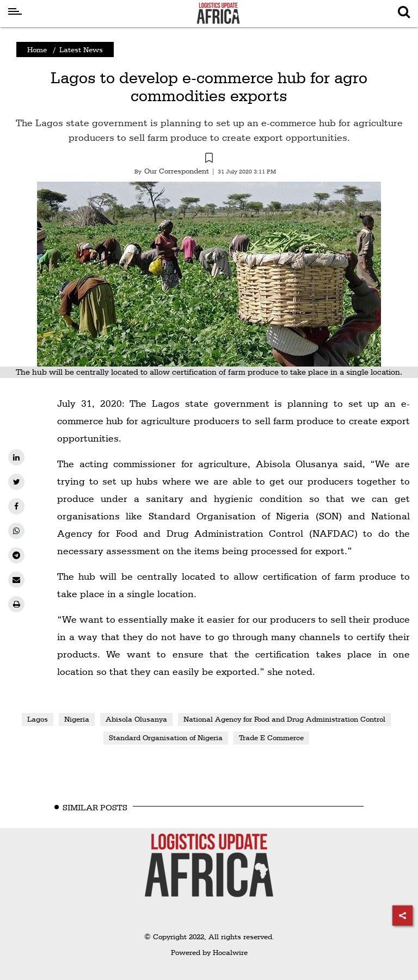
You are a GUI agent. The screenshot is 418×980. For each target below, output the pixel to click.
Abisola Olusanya (136, 719)
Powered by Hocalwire (209, 952)
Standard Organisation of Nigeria (166, 737)
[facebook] (16, 506)
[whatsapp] (16, 531)
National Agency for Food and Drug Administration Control (284, 719)
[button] (209, 159)
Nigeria (77, 719)
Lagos (38, 719)
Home (37, 49)
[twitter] (16, 482)
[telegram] (16, 555)
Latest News (81, 49)
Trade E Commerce (271, 737)
